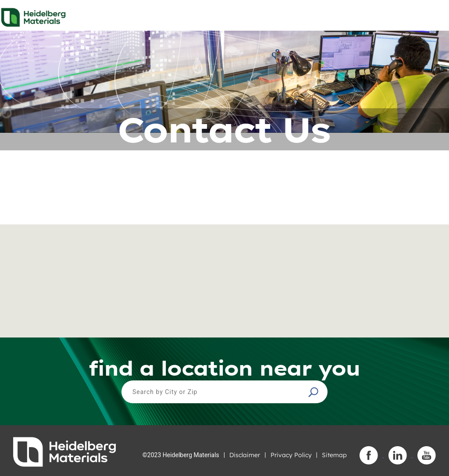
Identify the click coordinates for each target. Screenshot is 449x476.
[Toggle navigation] (435, 15)
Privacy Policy (291, 455)
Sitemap (334, 455)
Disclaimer (245, 455)
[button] (314, 392)
